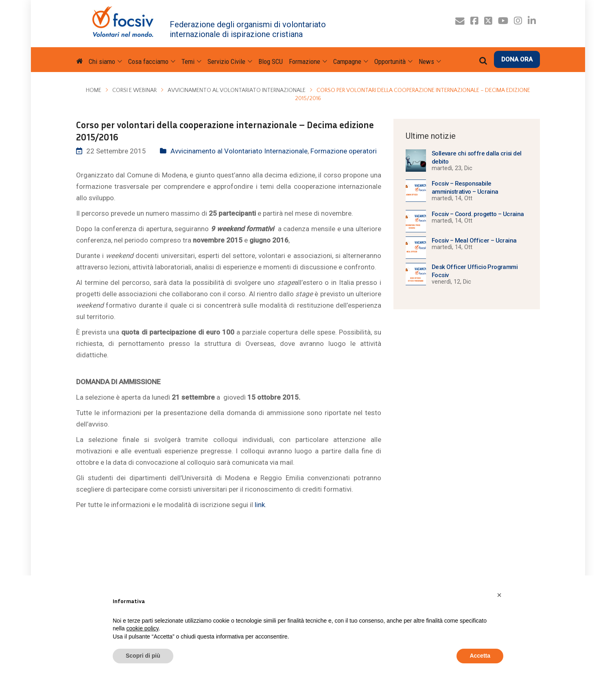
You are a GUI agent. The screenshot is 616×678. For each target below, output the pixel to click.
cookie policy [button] (142, 628)
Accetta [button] (480, 656)
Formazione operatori (344, 151)
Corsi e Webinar (134, 90)
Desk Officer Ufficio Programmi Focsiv (475, 271)
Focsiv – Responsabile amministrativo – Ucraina (465, 188)
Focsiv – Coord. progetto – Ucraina (478, 214)
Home (94, 90)
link (260, 505)
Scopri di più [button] (143, 656)
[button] (499, 595)
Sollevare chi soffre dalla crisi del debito (476, 157)
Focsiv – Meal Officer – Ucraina (474, 241)
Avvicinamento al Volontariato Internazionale (237, 90)
